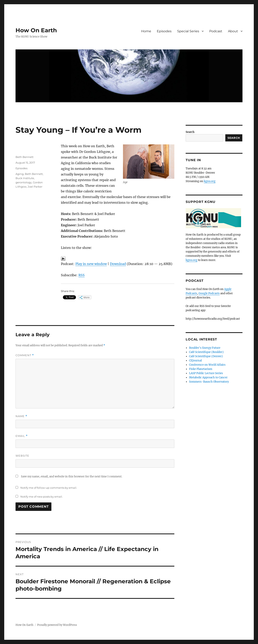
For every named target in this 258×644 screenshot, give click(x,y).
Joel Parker (35, 187)
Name (21, 416)
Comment (25, 355)
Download (118, 264)
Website (22, 456)
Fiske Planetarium (201, 369)
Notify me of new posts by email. (42, 497)
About (233, 31)
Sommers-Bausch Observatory (209, 382)
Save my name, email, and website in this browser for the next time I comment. (72, 476)
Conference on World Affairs (207, 365)
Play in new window (91, 264)
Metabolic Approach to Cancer (208, 377)
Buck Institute (25, 178)
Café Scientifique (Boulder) (206, 352)
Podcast (216, 31)
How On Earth (36, 30)
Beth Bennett (24, 157)
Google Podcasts (209, 293)
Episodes (164, 31)
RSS (82, 275)
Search (190, 132)
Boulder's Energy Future (205, 348)
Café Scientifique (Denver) (206, 356)
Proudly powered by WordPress (57, 625)
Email (22, 436)
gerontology (24, 182)
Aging (20, 174)
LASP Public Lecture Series (206, 373)
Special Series (188, 31)
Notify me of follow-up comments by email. (49, 488)
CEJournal (195, 361)
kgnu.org (210, 181)
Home (146, 31)
